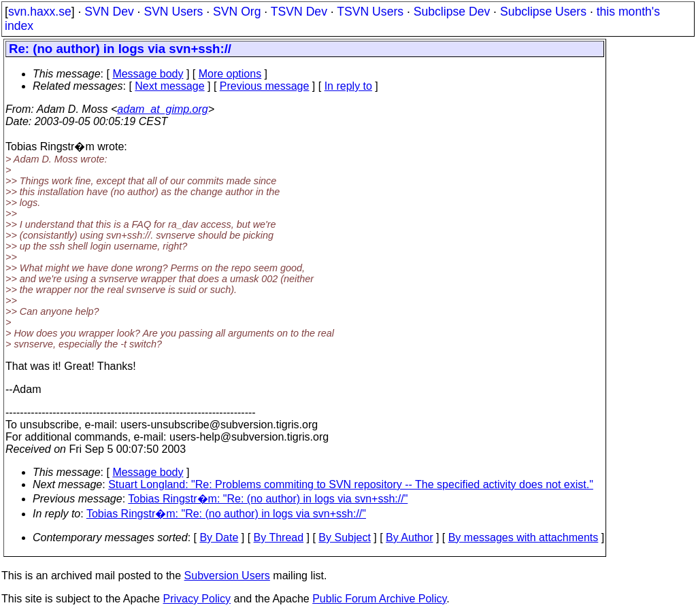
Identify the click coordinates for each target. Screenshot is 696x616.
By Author (409, 537)
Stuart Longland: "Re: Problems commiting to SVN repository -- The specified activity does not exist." (351, 484)
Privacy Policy (197, 599)
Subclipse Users (543, 12)
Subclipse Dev (452, 12)
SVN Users (173, 12)
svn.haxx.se (40, 12)
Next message (169, 86)
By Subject (344, 537)
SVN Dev (109, 12)
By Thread (279, 537)
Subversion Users (227, 576)
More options (230, 74)
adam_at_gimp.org (162, 109)
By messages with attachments (524, 537)
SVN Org (237, 12)
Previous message (265, 86)
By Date (219, 537)
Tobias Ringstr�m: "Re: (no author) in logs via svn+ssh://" (268, 499)
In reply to (348, 86)
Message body (148, 74)
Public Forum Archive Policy (379, 599)
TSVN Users (370, 12)
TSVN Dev (299, 12)
